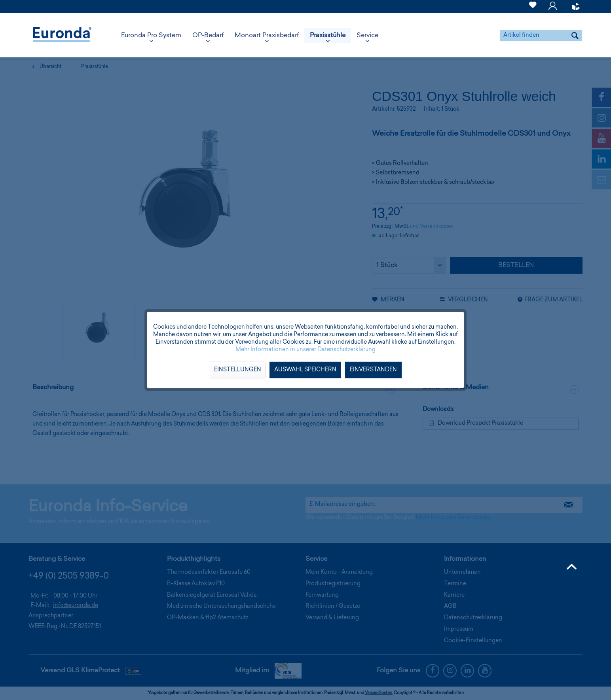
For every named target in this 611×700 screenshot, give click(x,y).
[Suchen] (575, 36)
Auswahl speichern (305, 370)
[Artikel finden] (541, 36)
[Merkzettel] (533, 9)
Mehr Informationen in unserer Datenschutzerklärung (305, 350)
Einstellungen (238, 370)
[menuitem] (533, 7)
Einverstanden (373, 370)
